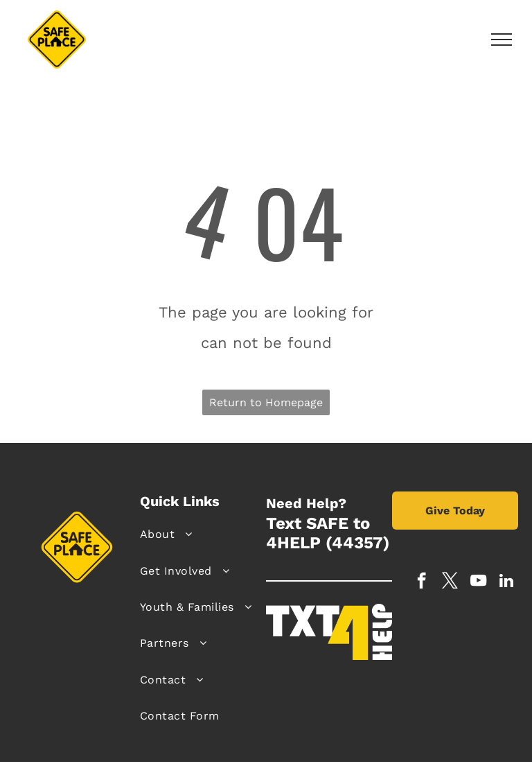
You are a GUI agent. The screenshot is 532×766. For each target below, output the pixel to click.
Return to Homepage (266, 402)
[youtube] (478, 582)
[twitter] (450, 582)
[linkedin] (507, 582)
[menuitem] (198, 534)
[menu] (502, 40)
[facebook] (422, 582)
